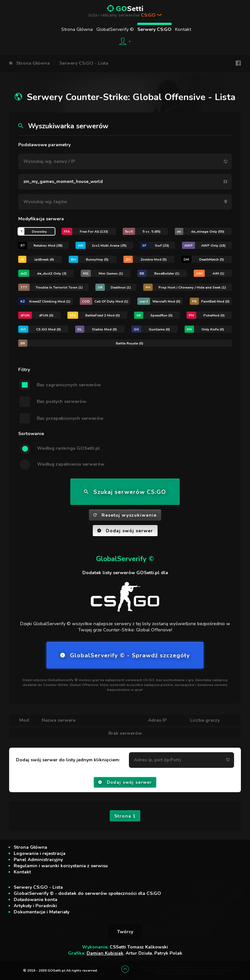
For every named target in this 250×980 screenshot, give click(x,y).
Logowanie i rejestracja (40, 853)
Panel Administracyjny (38, 860)
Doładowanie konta (35, 900)
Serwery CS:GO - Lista (84, 63)
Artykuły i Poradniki (35, 906)
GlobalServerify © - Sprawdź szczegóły (125, 655)
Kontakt (183, 29)
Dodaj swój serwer (125, 531)
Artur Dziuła (139, 953)
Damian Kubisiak (105, 953)
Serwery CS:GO (154, 29)
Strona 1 (125, 816)
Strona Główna (77, 29)
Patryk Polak (168, 953)
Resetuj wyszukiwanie (125, 515)
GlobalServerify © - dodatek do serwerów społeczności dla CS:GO (87, 893)
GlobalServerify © (115, 29)
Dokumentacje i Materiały (42, 912)
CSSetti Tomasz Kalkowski (139, 947)
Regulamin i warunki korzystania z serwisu (61, 866)
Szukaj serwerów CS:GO (125, 492)
